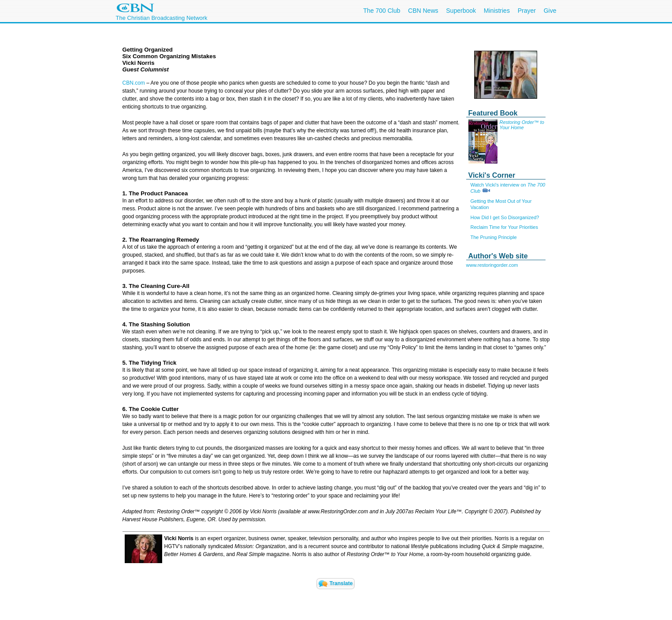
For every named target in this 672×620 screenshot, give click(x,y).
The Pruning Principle (494, 237)
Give (550, 11)
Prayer (527, 11)
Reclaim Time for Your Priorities (504, 227)
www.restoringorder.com (492, 265)
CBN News (423, 11)
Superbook (461, 11)
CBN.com (134, 83)
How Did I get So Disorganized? (505, 217)
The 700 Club (382, 11)
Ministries (497, 11)
